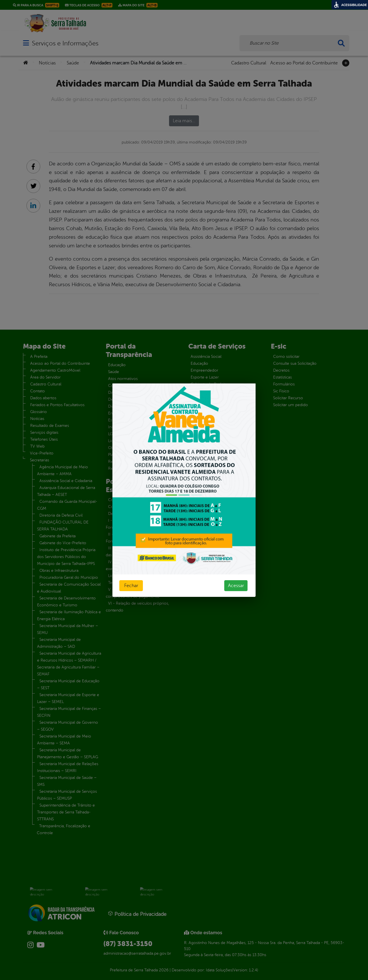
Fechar (131, 586)
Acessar (236, 586)
